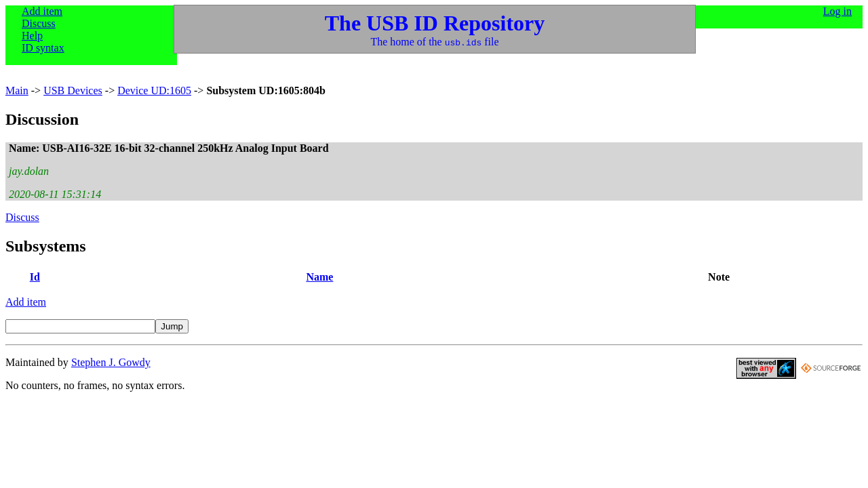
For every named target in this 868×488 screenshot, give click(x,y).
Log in (837, 11)
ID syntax (43, 48)
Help (32, 36)
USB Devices (73, 90)
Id (35, 277)
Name (319, 277)
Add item (42, 11)
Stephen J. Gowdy (111, 362)
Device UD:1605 (154, 90)
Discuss (39, 23)
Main (17, 90)
